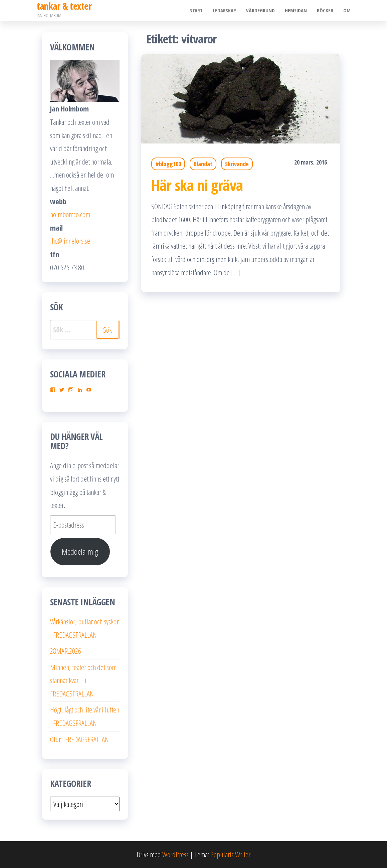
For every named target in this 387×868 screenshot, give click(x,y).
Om (347, 10)
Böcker (325, 10)
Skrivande (237, 164)
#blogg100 (168, 164)
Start (196, 10)
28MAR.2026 (66, 651)
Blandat (203, 164)
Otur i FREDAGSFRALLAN (79, 739)
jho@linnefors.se (70, 241)
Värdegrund (260, 10)
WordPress (175, 854)
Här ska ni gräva (197, 185)
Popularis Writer (230, 854)
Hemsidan (296, 10)
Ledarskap (224, 10)
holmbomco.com (70, 214)
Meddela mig (80, 551)
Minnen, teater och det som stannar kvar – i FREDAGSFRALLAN (83, 680)
